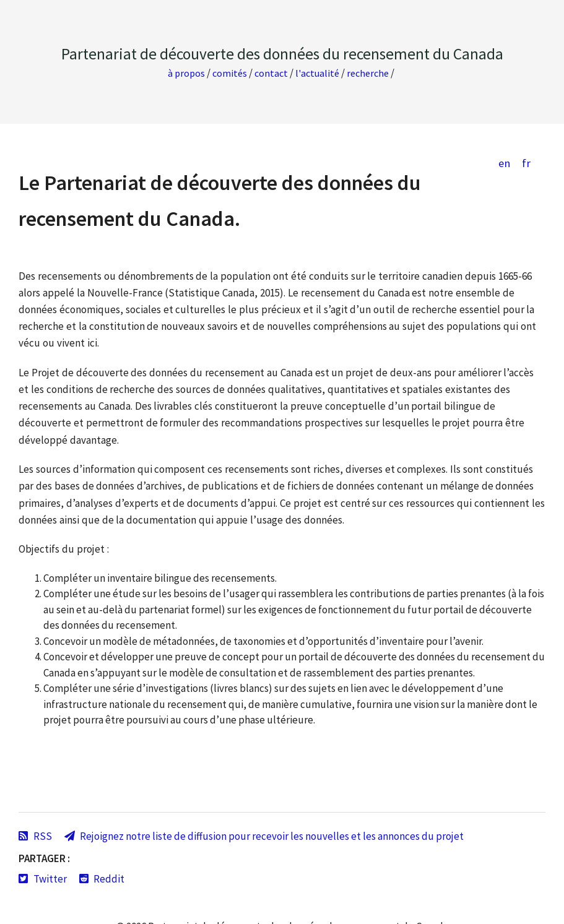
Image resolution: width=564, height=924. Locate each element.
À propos (186, 73)
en (504, 163)
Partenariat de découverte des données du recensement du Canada (282, 54)
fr (526, 163)
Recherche (368, 73)
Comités (230, 73)
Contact (271, 73)
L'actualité (317, 73)
